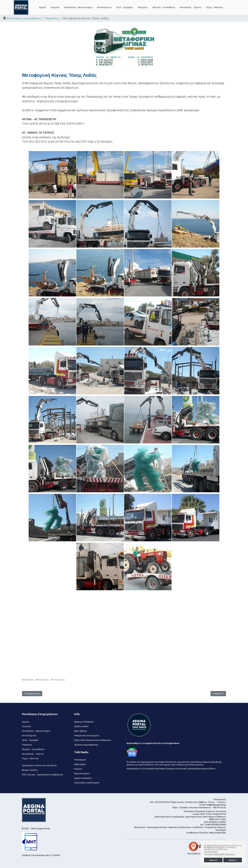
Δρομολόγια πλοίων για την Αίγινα (39, 765)
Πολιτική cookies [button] (211, 852)
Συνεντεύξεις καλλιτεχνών (87, 783)
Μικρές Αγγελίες (30, 770)
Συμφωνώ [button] (213, 860)
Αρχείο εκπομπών (83, 778)
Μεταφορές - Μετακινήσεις (36, 680)
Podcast (78, 769)
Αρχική (42, 7)
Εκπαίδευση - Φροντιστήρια (78, 7)
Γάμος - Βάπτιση (215, 7)
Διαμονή (55, 7)
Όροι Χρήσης (81, 731)
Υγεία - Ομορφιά (125, 7)
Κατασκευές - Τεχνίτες (191, 7)
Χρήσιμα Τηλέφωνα (84, 722)
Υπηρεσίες (143, 7)
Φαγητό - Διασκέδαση (164, 7)
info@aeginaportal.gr (216, 805)
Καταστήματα (104, 7)
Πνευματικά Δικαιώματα (87, 735)
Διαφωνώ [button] (233, 860)
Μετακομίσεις (58, 680)
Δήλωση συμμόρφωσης (86, 745)
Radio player (80, 764)
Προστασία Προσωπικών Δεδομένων (93, 740)
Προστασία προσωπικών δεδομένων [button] (219, 854)
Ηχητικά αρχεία (82, 773)
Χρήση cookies (81, 726)
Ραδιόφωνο (80, 760)
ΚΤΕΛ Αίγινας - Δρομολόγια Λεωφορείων (42, 775)
